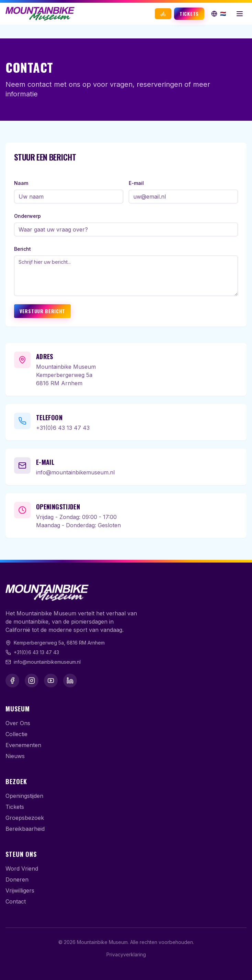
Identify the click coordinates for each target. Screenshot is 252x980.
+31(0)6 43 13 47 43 (63, 428)
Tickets (189, 14)
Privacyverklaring (126, 954)
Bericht (22, 249)
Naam (21, 183)
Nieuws (15, 756)
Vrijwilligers (20, 890)
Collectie (16, 734)
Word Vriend (22, 869)
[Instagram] (32, 681)
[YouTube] (51, 681)
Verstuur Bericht (42, 311)
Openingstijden (24, 796)
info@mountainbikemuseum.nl (75, 472)
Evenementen (23, 745)
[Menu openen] (240, 14)
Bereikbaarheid (25, 829)
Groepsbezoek (25, 818)
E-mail (136, 183)
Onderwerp (27, 216)
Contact (16, 901)
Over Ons (18, 723)
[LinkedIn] (70, 681)
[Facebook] (12, 681)
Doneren (17, 879)
